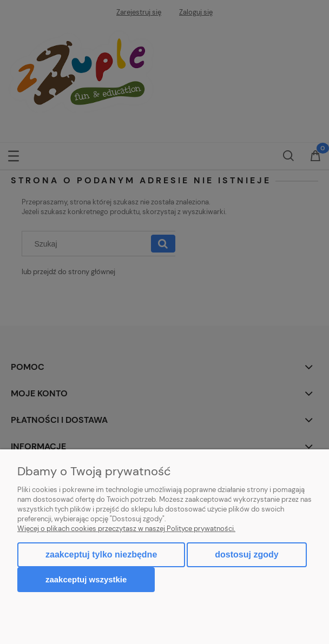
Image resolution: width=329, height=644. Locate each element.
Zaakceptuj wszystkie (86, 579)
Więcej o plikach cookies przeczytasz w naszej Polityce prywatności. (126, 529)
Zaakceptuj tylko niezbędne (101, 555)
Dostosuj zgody (246, 555)
